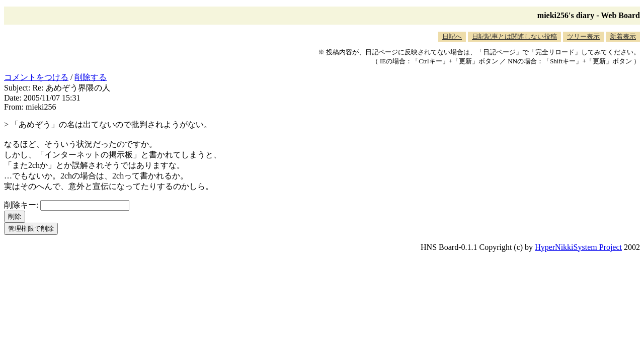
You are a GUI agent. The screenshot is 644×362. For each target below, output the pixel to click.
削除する (91, 77)
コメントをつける (36, 77)
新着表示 (623, 36)
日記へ (452, 36)
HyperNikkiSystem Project (578, 247)
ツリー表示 (583, 36)
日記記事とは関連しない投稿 (514, 36)
